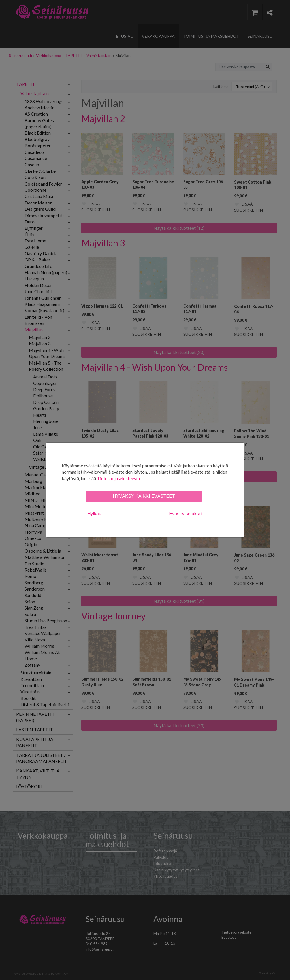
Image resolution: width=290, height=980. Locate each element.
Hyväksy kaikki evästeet (144, 496)
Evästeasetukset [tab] (186, 514)
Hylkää (94, 514)
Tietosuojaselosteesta (118, 478)
